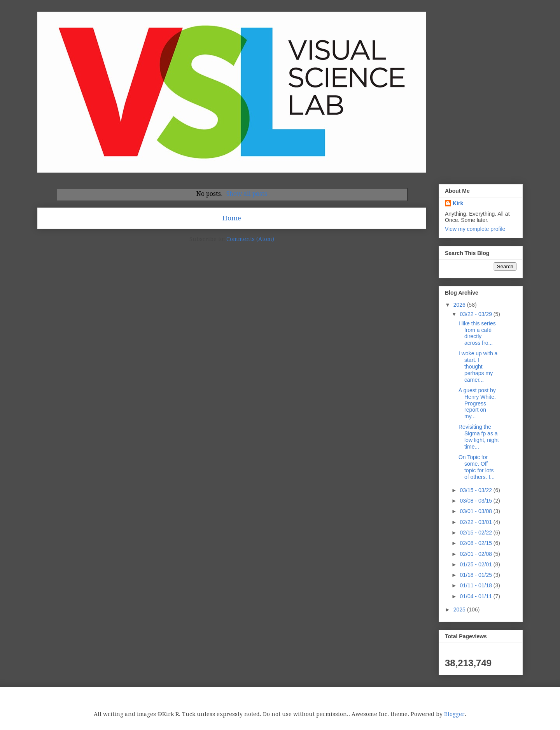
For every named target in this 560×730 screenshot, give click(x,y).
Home (232, 218)
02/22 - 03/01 (476, 522)
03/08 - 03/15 (476, 501)
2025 (460, 609)
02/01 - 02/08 (476, 554)
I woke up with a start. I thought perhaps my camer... (478, 366)
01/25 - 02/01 (476, 564)
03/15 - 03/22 (476, 490)
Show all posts (247, 194)
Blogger (454, 714)
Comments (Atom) (250, 239)
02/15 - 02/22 (476, 533)
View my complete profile (475, 229)
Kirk (458, 203)
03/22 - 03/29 (476, 314)
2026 (460, 305)
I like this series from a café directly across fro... (477, 333)
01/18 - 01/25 (476, 575)
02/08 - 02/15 (476, 543)
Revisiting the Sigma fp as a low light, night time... (479, 437)
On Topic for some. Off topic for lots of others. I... (477, 467)
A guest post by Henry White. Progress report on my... (477, 403)
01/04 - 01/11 (476, 596)
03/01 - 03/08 (476, 511)
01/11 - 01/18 (476, 585)
